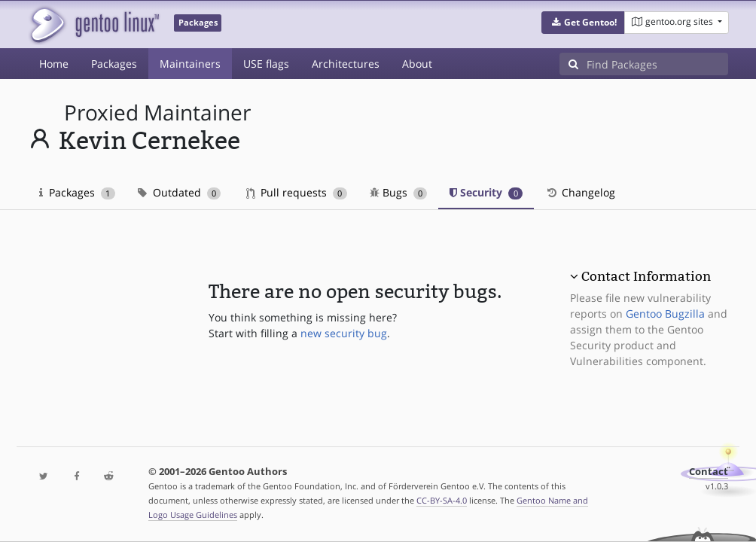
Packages (114, 64)
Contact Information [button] (646, 276)
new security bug (344, 333)
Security (486, 192)
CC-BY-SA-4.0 (442, 500)
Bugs (399, 192)
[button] (583, 23)
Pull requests (297, 192)
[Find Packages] (657, 64)
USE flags (266, 64)
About (417, 64)
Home (54, 64)
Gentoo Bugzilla (665, 314)
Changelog (580, 192)
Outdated (180, 192)
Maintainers (190, 64)
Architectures (346, 64)
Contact (709, 472)
